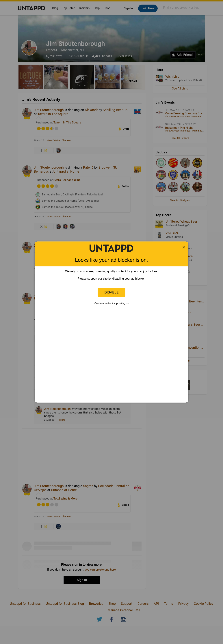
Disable (111, 292)
